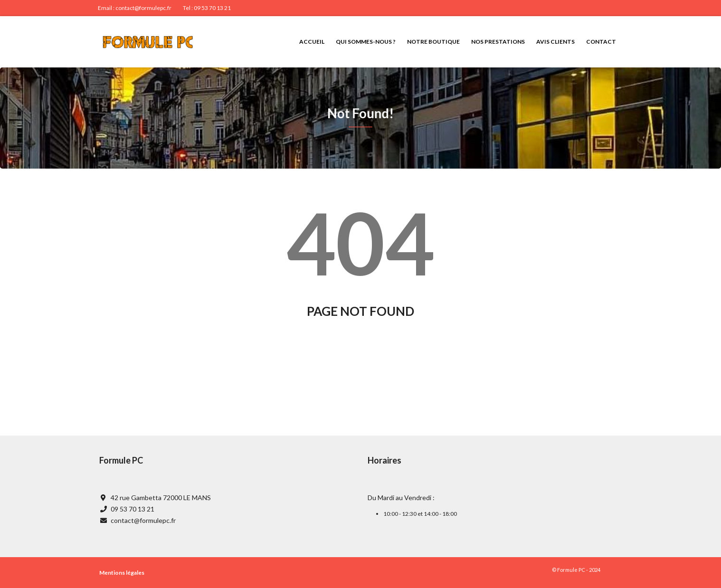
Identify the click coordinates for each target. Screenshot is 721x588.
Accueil (312, 42)
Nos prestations (498, 42)
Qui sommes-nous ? (366, 42)
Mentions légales (122, 573)
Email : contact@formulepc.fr (135, 8)
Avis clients (555, 42)
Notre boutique (433, 42)
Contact (601, 42)
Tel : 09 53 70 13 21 (207, 8)
